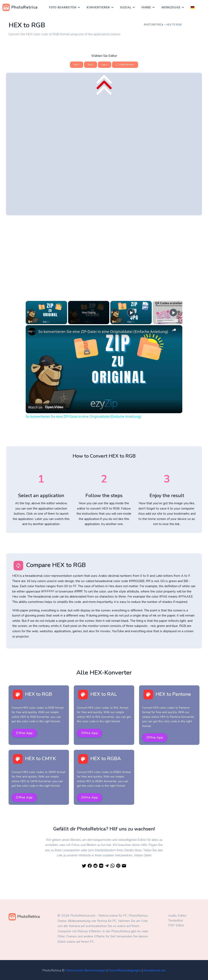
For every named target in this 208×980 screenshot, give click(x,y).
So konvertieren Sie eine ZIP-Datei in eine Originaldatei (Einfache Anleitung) (103, 331)
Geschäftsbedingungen (125, 970)
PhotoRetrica (154, 25)
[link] (32, 332)
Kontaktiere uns (155, 970)
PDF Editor (176, 925)
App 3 (105, 65)
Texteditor (176, 921)
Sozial (126, 8)
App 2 (91, 65)
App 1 (77, 65)
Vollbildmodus (125, 65)
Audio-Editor (177, 916)
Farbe (146, 8)
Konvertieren (98, 8)
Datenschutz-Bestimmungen (86, 970)
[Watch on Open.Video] (46, 407)
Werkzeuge (171, 8)
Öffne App (24, 733)
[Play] (131, 313)
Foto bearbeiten (63, 8)
